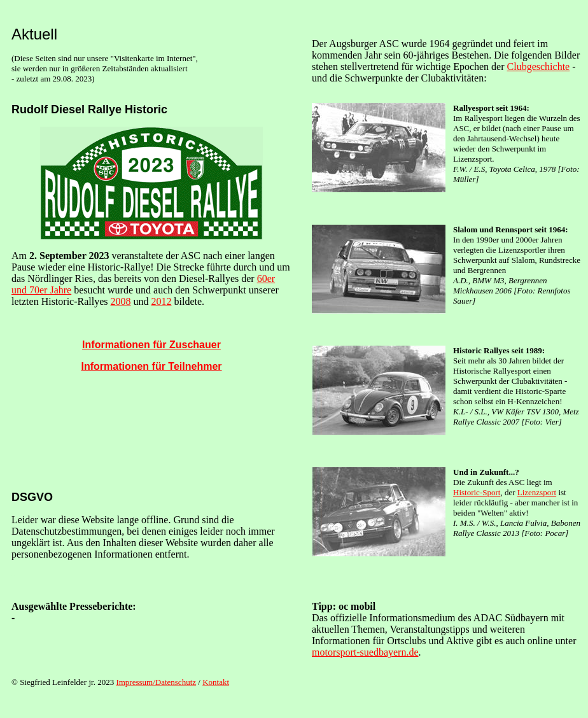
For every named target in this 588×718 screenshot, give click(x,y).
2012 (162, 301)
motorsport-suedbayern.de (365, 652)
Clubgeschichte (539, 67)
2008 (121, 301)
